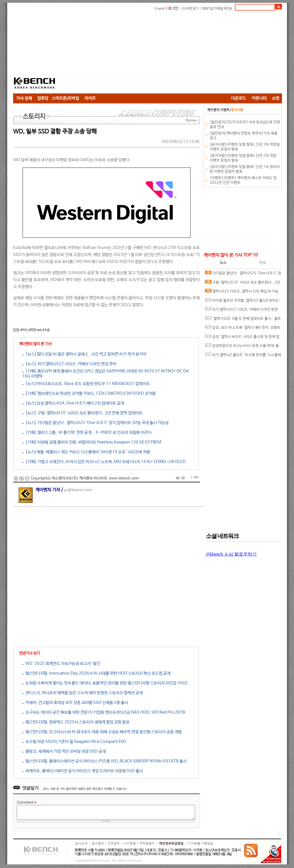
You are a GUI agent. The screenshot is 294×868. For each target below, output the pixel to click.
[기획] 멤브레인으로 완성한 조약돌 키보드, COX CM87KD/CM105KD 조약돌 (89, 393)
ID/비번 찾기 (190, 9)
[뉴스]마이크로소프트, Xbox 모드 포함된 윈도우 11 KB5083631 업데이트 (86, 384)
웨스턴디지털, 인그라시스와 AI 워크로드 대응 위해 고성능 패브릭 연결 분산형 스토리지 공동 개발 (102, 732)
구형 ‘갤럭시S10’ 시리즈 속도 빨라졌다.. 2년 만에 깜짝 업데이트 (243, 284)
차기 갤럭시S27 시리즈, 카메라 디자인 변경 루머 (241, 311)
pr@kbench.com (78, 490)
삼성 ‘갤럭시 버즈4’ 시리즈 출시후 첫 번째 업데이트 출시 (242, 338)
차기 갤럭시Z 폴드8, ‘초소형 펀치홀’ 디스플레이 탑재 (243, 356)
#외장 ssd (35, 330)
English (160, 9)
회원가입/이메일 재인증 (217, 9)
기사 (262, 263)
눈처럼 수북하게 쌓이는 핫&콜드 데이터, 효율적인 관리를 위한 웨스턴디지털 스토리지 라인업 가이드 (105, 683)
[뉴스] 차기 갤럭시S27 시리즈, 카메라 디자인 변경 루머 (69, 364)
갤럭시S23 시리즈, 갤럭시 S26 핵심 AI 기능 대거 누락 (242, 293)
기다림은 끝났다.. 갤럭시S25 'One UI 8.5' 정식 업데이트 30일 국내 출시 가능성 (243, 274)
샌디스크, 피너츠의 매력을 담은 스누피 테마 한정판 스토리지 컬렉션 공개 (83, 693)
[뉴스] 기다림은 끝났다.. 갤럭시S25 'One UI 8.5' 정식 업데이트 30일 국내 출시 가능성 (95, 423)
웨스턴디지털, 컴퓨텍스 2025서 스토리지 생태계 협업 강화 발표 (76, 722)
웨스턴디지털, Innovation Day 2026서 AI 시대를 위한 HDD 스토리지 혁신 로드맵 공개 (96, 673)
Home (191, 121)
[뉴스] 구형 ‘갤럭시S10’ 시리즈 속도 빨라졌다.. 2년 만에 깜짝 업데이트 (82, 413)
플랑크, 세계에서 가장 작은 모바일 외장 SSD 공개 (64, 751)
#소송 (46, 330)
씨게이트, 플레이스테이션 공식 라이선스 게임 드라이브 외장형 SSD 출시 (83, 771)
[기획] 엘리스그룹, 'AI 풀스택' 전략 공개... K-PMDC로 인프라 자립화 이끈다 (87, 432)
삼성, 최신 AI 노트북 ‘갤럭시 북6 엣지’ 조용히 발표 (243, 329)
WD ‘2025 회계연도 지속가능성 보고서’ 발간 (61, 664)
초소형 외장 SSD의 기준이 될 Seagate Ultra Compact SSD (74, 742)
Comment (26, 803)
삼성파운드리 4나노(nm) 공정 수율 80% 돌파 (242, 347)
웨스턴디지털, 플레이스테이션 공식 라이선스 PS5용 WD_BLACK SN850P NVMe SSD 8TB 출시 (104, 761)
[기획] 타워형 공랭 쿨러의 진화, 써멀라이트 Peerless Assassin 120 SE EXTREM (92, 442)
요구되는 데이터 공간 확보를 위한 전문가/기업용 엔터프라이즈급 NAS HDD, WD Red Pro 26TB (104, 712)
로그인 (173, 9)
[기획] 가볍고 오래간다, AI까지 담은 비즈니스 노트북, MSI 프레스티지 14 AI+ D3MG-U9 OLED (104, 462)
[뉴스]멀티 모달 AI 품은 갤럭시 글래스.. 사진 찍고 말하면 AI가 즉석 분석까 (84, 354)
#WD (24, 330)
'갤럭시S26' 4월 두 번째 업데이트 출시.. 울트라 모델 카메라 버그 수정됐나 (243, 320)
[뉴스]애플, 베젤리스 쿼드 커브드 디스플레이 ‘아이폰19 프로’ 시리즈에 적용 (86, 452)
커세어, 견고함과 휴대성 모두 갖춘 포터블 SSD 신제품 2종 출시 (75, 703)
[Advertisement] (151, 53)
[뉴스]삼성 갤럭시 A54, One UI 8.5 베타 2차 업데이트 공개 (73, 403)
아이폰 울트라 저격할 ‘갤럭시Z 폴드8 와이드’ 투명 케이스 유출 (243, 302)
